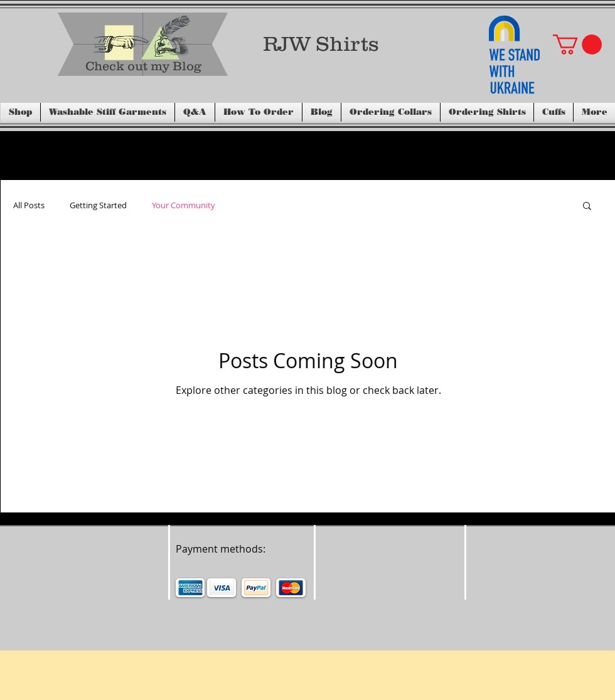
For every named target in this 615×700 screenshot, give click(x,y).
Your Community (184, 205)
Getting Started (98, 205)
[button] (577, 45)
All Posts (29, 205)
